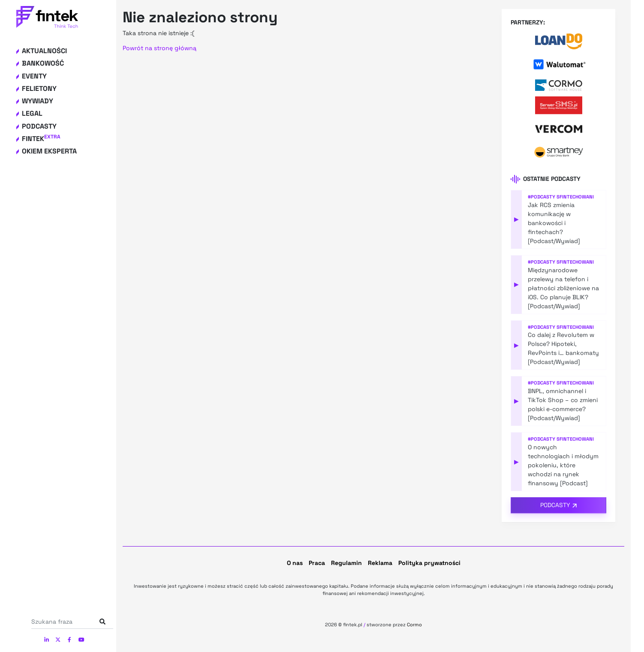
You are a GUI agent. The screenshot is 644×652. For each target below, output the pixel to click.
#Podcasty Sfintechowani (561, 197)
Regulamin (346, 563)
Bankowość (43, 63)
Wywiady (38, 101)
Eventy (34, 76)
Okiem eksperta (49, 151)
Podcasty (39, 126)
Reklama (380, 563)
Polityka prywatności (429, 563)
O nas (295, 563)
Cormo (414, 625)
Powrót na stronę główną (159, 48)
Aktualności (44, 51)
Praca (317, 563)
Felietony (39, 89)
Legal (32, 113)
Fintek (41, 139)
